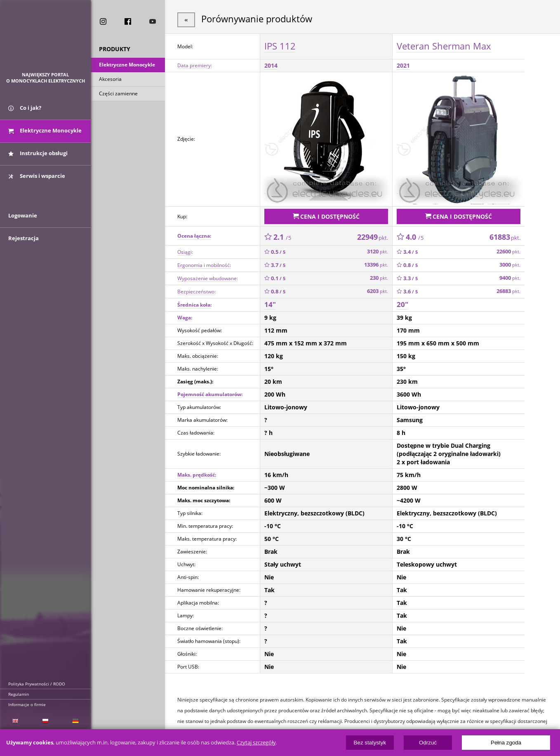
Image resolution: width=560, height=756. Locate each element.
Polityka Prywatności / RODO (37, 684)
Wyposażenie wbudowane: (208, 276)
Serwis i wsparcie (37, 179)
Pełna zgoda (506, 743)
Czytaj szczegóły (256, 743)
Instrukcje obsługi (38, 156)
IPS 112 (280, 45)
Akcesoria (110, 80)
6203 (378, 289)
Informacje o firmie (27, 704)
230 (379, 276)
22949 (373, 235)
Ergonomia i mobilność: (204, 263)
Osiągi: (185, 250)
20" (402, 303)
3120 (378, 250)
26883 (508, 289)
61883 (505, 235)
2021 (403, 65)
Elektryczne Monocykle (127, 65)
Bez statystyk (370, 743)
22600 (508, 250)
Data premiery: (195, 65)
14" (270, 303)
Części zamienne (118, 94)
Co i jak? (25, 111)
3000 (510, 263)
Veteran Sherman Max (444, 45)
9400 (510, 276)
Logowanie (23, 222)
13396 (376, 263)
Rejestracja (24, 244)
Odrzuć (428, 743)
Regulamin (19, 694)
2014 (271, 65)
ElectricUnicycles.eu (46, 40)
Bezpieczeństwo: (196, 289)
